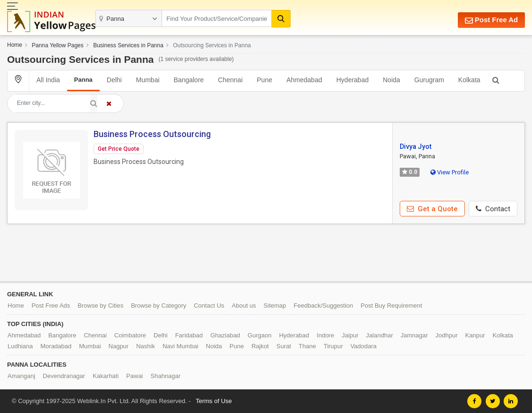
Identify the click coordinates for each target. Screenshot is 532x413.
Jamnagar (414, 335)
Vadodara (364, 346)
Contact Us (209, 305)
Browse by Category (159, 305)
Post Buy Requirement (391, 305)
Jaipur (350, 335)
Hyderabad (353, 80)
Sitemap (275, 305)
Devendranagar (64, 376)
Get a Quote (432, 209)
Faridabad (189, 335)
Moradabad (56, 346)
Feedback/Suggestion (324, 305)
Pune (265, 80)
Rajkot (260, 346)
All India (48, 80)
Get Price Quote (119, 149)
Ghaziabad (225, 335)
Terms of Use (214, 401)
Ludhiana (20, 346)
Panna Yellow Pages (57, 45)
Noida (391, 80)
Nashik (146, 346)
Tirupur (333, 346)
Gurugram (429, 80)
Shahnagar (166, 376)
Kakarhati (106, 376)
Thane (307, 346)
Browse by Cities (100, 305)
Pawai (134, 376)
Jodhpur (447, 335)
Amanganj (21, 376)
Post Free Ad (491, 20)
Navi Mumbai (180, 346)
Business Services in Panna (128, 45)
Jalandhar (380, 335)
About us (244, 305)
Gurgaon (260, 335)
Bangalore (189, 80)
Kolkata (469, 80)
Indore (325, 335)
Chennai (230, 80)
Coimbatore (130, 335)
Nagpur (119, 346)
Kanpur (475, 335)
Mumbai (148, 80)
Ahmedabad (304, 80)
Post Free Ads (51, 305)
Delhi (114, 80)
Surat (284, 346)
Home (15, 45)
